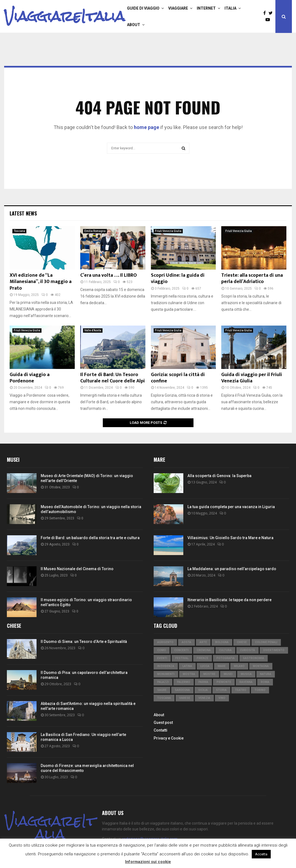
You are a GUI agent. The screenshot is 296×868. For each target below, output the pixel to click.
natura (266, 674)
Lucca (205, 666)
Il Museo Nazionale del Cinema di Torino (77, 569)
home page (146, 127)
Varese (185, 698)
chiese (242, 642)
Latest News (23, 213)
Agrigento (165, 642)
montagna (261, 666)
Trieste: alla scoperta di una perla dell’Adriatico (252, 278)
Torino (260, 690)
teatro (241, 690)
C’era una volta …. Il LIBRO (109, 275)
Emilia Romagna (95, 231)
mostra (189, 674)
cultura (225, 650)
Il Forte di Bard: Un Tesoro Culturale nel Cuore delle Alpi (113, 378)
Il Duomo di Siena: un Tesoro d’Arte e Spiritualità (84, 642)
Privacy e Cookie (169, 738)
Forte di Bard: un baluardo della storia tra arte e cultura (90, 538)
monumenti (166, 674)
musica (246, 674)
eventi (162, 658)
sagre (162, 690)
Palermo (184, 682)
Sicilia (203, 690)
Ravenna (246, 682)
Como (162, 650)
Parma (203, 682)
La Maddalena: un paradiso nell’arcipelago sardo (232, 569)
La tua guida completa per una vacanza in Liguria (231, 507)
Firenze (203, 658)
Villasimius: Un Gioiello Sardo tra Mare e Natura (230, 538)
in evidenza (166, 666)
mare (222, 666)
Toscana (19, 231)
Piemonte (224, 682)
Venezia (204, 698)
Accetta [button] (261, 854)
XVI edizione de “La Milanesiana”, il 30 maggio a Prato (41, 282)
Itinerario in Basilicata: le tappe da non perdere (229, 600)
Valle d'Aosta (93, 330)
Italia (230, 8)
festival (182, 658)
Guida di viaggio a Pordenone (30, 378)
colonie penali (266, 642)
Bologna (222, 642)
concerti (181, 650)
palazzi (163, 682)
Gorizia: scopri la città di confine (178, 378)
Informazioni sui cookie (148, 862)
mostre (209, 674)
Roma (265, 682)
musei (228, 674)
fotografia (226, 658)
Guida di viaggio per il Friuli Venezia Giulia (252, 378)
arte (203, 642)
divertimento (274, 650)
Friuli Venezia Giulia (168, 231)
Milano (239, 666)
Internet (206, 8)
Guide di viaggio (143, 8)
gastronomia (254, 658)
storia (221, 690)
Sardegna (182, 690)
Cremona (204, 650)
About (134, 25)
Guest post (163, 723)
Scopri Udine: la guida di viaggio (178, 278)
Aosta (186, 642)
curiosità (247, 650)
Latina (187, 666)
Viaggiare (178, 8)
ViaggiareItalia (64, 16)
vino (222, 698)
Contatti (161, 730)
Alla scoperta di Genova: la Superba (219, 476)
